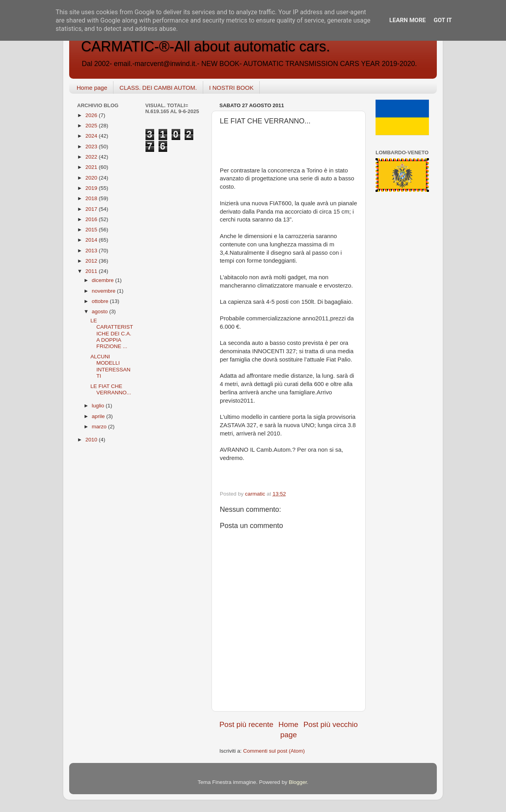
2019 (92, 188)
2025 (92, 126)
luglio (99, 406)
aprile (99, 416)
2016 (92, 219)
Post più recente (246, 724)
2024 (92, 136)
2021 (92, 167)
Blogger (298, 782)
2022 (92, 157)
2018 (92, 198)
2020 (92, 178)
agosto (100, 311)
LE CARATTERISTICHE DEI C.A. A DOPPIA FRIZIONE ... (112, 333)
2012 (92, 261)
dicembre (103, 280)
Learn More (408, 20)
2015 (92, 230)
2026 (92, 115)
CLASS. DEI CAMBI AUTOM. (158, 88)
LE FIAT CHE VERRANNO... (111, 389)
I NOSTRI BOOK (231, 88)
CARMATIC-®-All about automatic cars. (206, 46)
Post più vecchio (330, 724)
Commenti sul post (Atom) (274, 751)
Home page (92, 88)
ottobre (101, 301)
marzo (100, 427)
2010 (92, 440)
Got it (443, 20)
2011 (92, 271)
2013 (92, 251)
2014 (92, 240)
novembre (104, 291)
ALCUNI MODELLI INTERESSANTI (110, 366)
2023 (92, 147)
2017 (92, 209)
